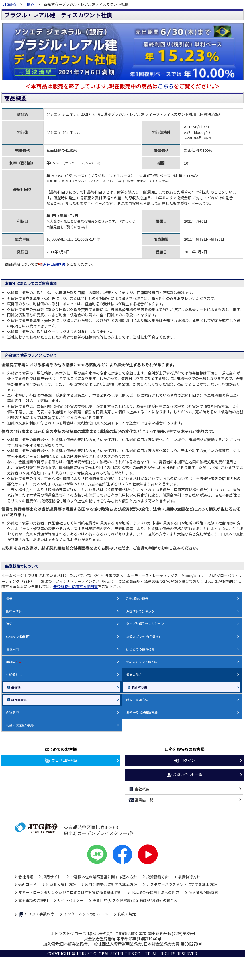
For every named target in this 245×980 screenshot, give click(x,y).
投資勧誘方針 (158, 877)
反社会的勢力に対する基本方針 (111, 884)
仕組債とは (14, 674)
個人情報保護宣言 (203, 892)
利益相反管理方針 (61, 884)
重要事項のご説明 (33, 900)
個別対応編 (139, 687)
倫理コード (27, 884)
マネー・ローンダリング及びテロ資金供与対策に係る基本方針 (70, 892)
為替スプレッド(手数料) (143, 636)
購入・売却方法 (137, 700)
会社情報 (26, 877)
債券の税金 (134, 674)
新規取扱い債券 (137, 598)
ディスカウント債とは (142, 662)
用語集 (14, 662)
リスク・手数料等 (36, 915)
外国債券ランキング (140, 611)
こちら (166, 86)
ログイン (184, 761)
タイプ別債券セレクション (145, 624)
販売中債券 (14, 611)
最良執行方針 (189, 877)
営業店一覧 (141, 800)
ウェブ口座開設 (61, 761)
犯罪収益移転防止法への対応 (155, 892)
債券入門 (12, 649)
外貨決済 (12, 712)
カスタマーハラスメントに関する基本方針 (182, 884)
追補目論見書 (52, 264)
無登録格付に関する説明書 (75, 586)
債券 (30, 4)
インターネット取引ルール (86, 914)
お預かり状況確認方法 (142, 712)
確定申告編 (19, 700)
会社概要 (139, 789)
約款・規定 (127, 914)
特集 (9, 624)
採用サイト (52, 877)
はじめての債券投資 (140, 649)
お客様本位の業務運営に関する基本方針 (104, 877)
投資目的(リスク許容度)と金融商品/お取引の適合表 (135, 900)
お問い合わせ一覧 (184, 775)
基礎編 (16, 687)
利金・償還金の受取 (20, 725)
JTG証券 (10, 4)
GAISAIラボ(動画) (18, 636)
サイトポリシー (70, 900)
